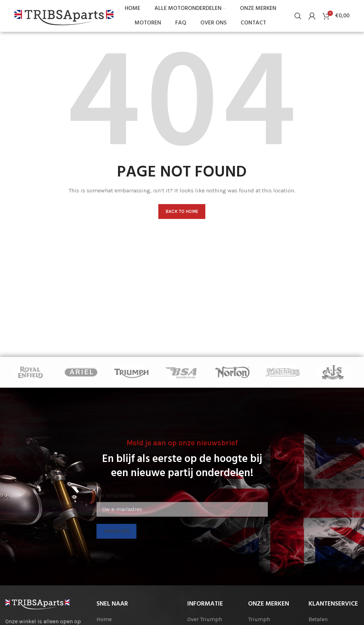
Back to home (182, 211)
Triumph (259, 619)
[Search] (298, 16)
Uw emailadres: (116, 495)
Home (104, 619)
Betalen (318, 619)
